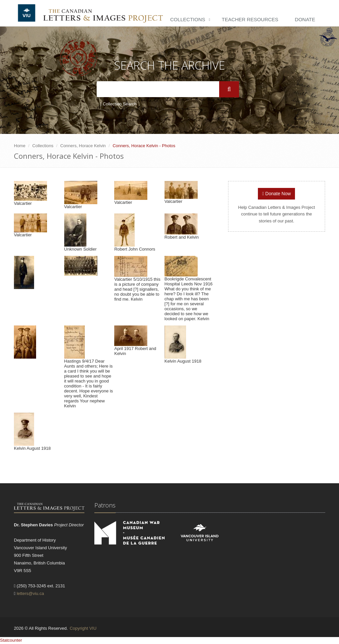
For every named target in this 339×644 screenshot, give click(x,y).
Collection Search (118, 104)
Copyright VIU (83, 628)
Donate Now (276, 194)
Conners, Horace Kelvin (83, 146)
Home (20, 146)
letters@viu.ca (30, 593)
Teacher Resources (250, 19)
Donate (305, 19)
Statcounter (11, 640)
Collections (188, 19)
